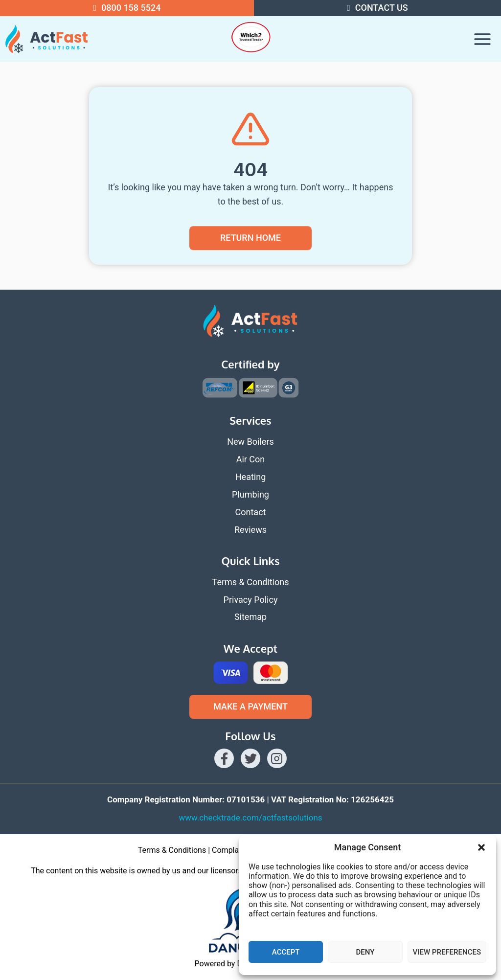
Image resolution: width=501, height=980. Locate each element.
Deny (365, 952)
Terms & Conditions (251, 582)
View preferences (447, 952)
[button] (481, 847)
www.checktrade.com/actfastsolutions (250, 818)
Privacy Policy (251, 600)
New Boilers (250, 442)
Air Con (251, 459)
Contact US (382, 8)
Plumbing (250, 494)
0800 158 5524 (131, 8)
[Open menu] (482, 39)
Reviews (250, 530)
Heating (251, 477)
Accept (286, 952)
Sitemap (250, 617)
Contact (251, 512)
